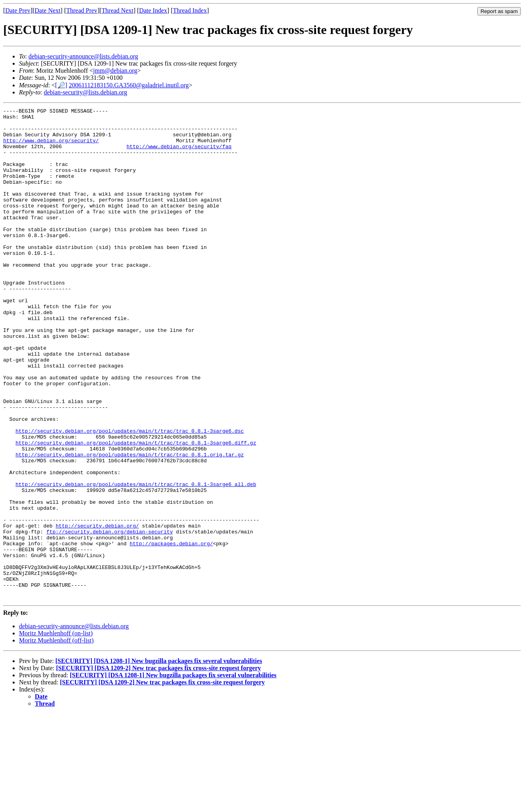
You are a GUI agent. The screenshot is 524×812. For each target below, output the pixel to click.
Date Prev (18, 10)
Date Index (153, 10)
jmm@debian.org (115, 71)
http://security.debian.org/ (97, 610)
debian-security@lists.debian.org (86, 92)
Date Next (48, 10)
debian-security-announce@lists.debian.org (83, 56)
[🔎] (61, 85)
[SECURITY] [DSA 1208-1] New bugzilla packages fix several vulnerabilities (159, 759)
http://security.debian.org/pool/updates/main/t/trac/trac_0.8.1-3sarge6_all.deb (136, 560)
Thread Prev (82, 10)
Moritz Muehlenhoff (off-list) (56, 739)
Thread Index (190, 10)
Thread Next (117, 10)
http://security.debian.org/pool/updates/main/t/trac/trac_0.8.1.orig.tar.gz (130, 524)
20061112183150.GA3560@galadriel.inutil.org (129, 85)
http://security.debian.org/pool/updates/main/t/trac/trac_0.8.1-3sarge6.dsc (130, 496)
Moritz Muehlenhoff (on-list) (56, 732)
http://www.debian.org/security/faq (179, 154)
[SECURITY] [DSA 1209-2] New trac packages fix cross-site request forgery (159, 766)
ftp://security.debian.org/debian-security (110, 617)
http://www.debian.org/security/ (51, 147)
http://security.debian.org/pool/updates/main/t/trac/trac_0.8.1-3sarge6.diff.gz (136, 510)
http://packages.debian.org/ (171, 631)
